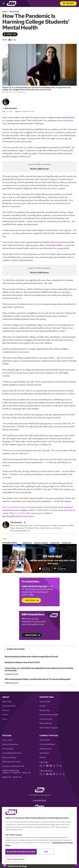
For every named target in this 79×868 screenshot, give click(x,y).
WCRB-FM (17, 778)
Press (5, 719)
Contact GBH (45, 740)
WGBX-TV (17, 773)
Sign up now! (31, 635)
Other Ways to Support (49, 728)
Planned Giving (46, 724)
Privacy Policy (8, 749)
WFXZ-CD (27, 773)
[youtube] (47, 766)
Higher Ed (27, 543)
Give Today (30, 601)
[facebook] (57, 766)
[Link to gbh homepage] (11, 3)
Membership (45, 711)
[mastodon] (54, 774)
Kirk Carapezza (11, 108)
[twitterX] (25, 522)
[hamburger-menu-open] (5, 3)
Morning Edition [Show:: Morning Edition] (11, 675)
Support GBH (45, 702)
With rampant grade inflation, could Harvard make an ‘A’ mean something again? (37, 679)
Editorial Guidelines (10, 745)
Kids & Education (9, 706)
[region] (39, 836)
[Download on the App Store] (43, 569)
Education (14, 11)
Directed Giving (46, 719)
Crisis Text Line (65, 510)
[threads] (54, 766)
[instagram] (41, 766)
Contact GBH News (47, 745)
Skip (46, 852)
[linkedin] (60, 766)
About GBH (7, 702)
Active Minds (56, 245)
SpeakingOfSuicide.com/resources (18, 516)
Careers (5, 715)
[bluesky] (51, 766)
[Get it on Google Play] (62, 569)
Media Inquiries (46, 749)
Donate (68, 3)
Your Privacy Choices (16, 859)
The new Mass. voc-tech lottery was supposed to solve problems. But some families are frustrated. (39, 670)
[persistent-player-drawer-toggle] (77, 865)
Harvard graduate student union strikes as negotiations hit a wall (31, 657)
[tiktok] (44, 766)
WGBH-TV (7, 773)
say (43, 370)
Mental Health (41, 543)
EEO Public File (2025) (11, 762)
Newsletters (44, 754)
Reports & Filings (9, 758)
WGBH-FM (7, 778)
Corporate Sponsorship (49, 715)
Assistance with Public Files (13, 767)
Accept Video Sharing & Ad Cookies (21, 852)
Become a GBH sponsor (39, 169)
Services (6, 711)
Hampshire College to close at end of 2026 (22, 663)
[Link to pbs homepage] (40, 807)
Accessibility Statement (12, 754)
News (5, 11)
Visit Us (43, 758)
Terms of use (7, 740)
